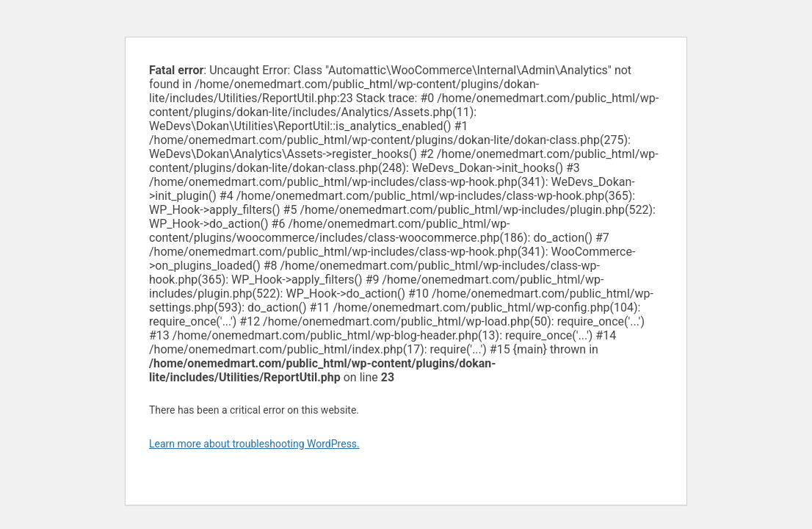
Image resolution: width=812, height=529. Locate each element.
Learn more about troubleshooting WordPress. (254, 444)
